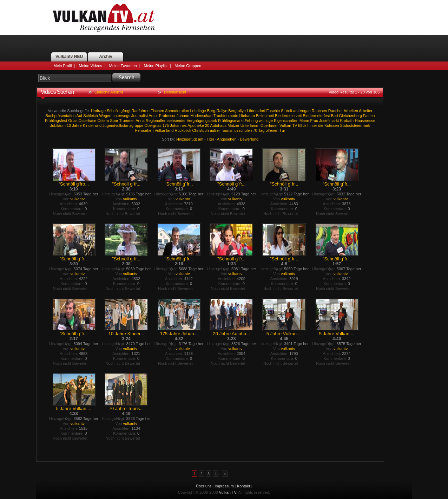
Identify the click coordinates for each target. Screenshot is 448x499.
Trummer (127, 121)
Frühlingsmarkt (231, 121)
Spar (114, 121)
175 (166, 125)
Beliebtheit (265, 116)
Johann (183, 116)
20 (207, 125)
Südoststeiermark (355, 125)
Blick (302, 125)
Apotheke (196, 125)
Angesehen (227, 139)
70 (255, 130)
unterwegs (121, 116)
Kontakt (243, 486)
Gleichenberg (350, 116)
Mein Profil (63, 66)
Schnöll (113, 111)
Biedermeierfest (317, 116)
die (321, 125)
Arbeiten (351, 111)
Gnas (73, 121)
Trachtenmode (226, 116)
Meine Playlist (156, 66)
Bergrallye (237, 111)
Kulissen (332, 125)
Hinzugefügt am (190, 139)
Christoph (201, 130)
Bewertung (249, 139)
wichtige (266, 121)
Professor (167, 116)
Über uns (204, 486)
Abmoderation (177, 111)
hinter (312, 125)
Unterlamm (250, 125)
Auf (80, 116)
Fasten (369, 116)
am (296, 111)
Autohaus (218, 125)
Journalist (140, 116)
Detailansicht (175, 92)
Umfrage (98, 111)
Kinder (88, 125)
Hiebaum (247, 116)
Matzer (233, 125)
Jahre (77, 125)
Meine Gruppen (188, 66)
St (283, 111)
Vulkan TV (104, 18)
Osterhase (88, 121)
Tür (282, 130)
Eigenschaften (286, 121)
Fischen (157, 111)
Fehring (251, 121)
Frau (314, 121)
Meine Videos (90, 66)
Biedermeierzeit (288, 116)
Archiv (106, 57)
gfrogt (125, 111)
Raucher (336, 111)
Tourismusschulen (236, 130)
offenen (272, 130)
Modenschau (201, 116)
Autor (153, 116)
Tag (262, 130)
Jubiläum (58, 125)
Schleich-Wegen (97, 116)
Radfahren (141, 111)
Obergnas (153, 125)
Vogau (305, 111)
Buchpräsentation (61, 116)
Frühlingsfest (56, 121)
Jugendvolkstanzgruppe (123, 125)
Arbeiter (366, 111)
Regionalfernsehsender (166, 121)
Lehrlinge (198, 111)
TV (295, 125)
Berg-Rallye (217, 111)
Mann (304, 121)
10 (69, 125)
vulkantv (78, 199)
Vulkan (285, 125)
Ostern (103, 121)
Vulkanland (164, 130)
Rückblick (183, 130)
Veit (289, 111)
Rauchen (319, 111)
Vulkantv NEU (69, 57)
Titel (210, 139)
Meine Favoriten (123, 66)
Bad (335, 116)
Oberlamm (269, 125)
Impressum (224, 486)
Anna (140, 121)
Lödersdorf (256, 111)
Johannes (178, 125)
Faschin (273, 111)
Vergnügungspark (202, 121)
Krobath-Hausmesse (358, 121)
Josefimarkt (329, 121)
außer (215, 130)
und (98, 125)
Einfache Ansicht (109, 92)
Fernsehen (144, 130)
